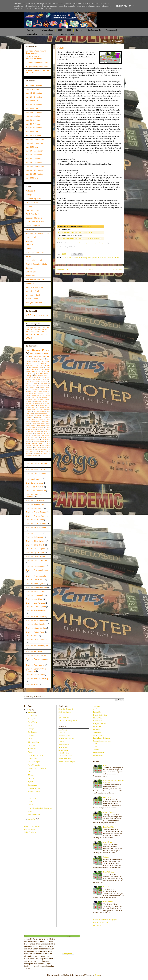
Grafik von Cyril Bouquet (35, 553)
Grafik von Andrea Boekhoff (36, 512)
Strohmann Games (65, 759)
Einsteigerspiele (94, 30)
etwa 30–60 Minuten (33, 120)
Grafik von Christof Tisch (35, 545)
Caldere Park (32, 759)
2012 (28, 332)
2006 (27, 330)
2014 (32, 332)
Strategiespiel (31, 272)
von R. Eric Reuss (44, 430)
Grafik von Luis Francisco (35, 603)
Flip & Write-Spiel (32, 214)
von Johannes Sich (39, 412)
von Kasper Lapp (39, 380)
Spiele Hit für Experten (32, 826)
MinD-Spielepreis (65, 712)
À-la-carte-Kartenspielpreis (68, 721)
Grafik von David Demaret (36, 556)
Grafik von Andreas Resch (36, 516)
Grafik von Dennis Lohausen (37, 464)
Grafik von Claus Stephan (35, 549)
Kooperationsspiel (99, 724)
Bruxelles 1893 (33, 715)
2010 (44, 329)
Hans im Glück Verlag (66, 739)
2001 (36, 327)
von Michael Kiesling (40, 354)
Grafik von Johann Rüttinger (36, 587)
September (32, 819)
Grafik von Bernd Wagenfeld (36, 527)
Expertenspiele (48, 34)
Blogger (98, 975)
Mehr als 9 (44, 316)
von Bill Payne (45, 388)
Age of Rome (33, 722)
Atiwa (30, 752)
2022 (47, 335)
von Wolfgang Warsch (32, 455)
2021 (42, 335)
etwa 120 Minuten (33, 89)
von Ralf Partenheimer (35, 432)
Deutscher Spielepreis (66, 709)
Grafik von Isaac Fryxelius (36, 584)
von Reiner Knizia (38, 350)
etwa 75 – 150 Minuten (34, 163)
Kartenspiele (98, 721)
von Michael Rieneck (36, 428)
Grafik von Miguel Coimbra (36, 628)
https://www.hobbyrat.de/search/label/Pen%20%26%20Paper (80, 238)
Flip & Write (98, 718)
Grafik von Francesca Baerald (37, 570)
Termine (79, 30)
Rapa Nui (31, 805)
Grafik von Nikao (32, 636)
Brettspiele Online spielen (102, 741)
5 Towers (31, 775)
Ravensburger (63, 750)
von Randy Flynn (39, 434)
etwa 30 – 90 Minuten (34, 116)
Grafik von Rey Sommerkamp (37, 659)
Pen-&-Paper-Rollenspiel (35, 253)
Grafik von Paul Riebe (34, 651)
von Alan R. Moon (32, 384)
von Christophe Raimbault (34, 394)
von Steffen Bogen (39, 442)
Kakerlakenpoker (34, 815)
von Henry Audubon (41, 402)
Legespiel (29, 241)
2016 (42, 332)
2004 (48, 327)
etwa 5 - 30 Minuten (33, 135)
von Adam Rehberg (42, 382)
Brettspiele (97, 712)
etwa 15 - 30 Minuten (34, 93)
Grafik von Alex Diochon (35, 508)
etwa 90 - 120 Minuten (34, 170)
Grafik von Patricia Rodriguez (37, 645)
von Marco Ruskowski (43, 418)
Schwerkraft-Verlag (65, 756)
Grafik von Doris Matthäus (36, 566)
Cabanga (31, 729)
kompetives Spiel (32, 291)
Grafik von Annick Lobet (35, 520)
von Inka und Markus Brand (35, 404)
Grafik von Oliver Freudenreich (37, 473)
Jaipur (30, 811)
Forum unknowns (67, 34)
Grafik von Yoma (32, 685)
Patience (29, 249)
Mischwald (32, 749)
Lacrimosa (32, 745)
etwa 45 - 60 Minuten (34, 128)
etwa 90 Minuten (32, 178)
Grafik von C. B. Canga (35, 537)
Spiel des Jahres (46, 30)
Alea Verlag (62, 730)
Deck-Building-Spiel (33, 199)
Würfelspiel (30, 283)
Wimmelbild (30, 276)
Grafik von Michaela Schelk (36, 624)
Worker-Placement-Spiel (35, 279)
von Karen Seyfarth (41, 414)
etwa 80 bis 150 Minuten (35, 166)
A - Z (95, 709)
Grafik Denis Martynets (34, 483)
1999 (27, 327)
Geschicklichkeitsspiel (34, 218)
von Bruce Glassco (34, 390)
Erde (30, 772)
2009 (66, 258)
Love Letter (32, 798)
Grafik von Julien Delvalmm (36, 591)
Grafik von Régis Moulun (35, 665)
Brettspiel (29, 195)
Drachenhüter (33, 732)
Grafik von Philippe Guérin (36, 655)
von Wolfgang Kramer (39, 356)
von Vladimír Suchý (32, 451)
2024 (69, 30)
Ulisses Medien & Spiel (67, 762)
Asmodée (62, 733)
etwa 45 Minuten (32, 132)
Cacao (30, 802)
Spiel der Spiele (64, 715)
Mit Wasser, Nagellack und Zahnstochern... (36, 52)
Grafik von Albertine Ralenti (36, 504)
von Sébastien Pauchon (112, 258)
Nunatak (31, 735)
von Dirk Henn (31, 400)
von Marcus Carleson (36, 420)
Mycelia (31, 782)
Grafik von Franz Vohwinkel (36, 576)
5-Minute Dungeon (34, 792)
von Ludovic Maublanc (33, 416)
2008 (35, 329)
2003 (43, 327)
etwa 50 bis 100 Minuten (35, 139)
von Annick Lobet (32, 378)
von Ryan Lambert (44, 436)
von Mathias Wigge (39, 424)
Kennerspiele (32, 34)
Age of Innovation (34, 765)
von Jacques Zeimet (36, 367)
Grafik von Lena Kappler (35, 595)
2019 (32, 335)
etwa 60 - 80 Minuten (34, 85)
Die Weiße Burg (33, 742)
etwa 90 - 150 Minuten (34, 174)
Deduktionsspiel (32, 202)
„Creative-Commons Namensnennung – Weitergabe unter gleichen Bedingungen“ (88, 243)
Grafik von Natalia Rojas (35, 632)
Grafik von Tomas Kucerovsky (37, 679)
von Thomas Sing (39, 447)
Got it (132, 6)
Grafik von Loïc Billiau (34, 599)
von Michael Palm (44, 426)
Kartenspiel (30, 229)
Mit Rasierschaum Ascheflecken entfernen (35, 58)
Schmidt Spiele (64, 753)
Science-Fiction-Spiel (34, 260)
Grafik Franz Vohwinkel (35, 487)
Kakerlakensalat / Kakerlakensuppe (40, 808)
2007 (31, 330)
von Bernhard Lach (32, 388)
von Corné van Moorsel (39, 398)
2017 (47, 332)
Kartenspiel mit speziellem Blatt (92, 258)
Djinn (30, 739)
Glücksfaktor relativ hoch (35, 222)
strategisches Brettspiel (35, 303)
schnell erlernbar (32, 299)
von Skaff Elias (45, 438)
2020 (38, 335)
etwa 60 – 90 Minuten (34, 155)
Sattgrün (31, 778)
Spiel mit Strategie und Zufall (37, 264)
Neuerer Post (63, 270)
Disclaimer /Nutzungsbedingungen (105, 920)
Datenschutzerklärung (101, 922)
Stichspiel (29, 268)
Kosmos (61, 741)
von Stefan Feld (34, 440)
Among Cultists (33, 719)
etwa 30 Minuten (74, 258)
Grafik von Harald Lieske (35, 580)
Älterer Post (117, 270)
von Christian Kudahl (41, 392)
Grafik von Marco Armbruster (37, 611)
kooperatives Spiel (33, 295)
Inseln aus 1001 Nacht (36, 755)
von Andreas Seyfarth (37, 359)
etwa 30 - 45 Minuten (34, 105)
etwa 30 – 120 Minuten (34, 112)
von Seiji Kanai (33, 438)
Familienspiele (112, 30)
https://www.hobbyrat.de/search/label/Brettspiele (75, 233)
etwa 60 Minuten (32, 147)
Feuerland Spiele (64, 736)
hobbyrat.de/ (68, 954)
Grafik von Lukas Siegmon (36, 607)
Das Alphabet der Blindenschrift (38, 63)
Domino (29, 206)
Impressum (97, 925)
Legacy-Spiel (31, 237)
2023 (60, 30)
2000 (32, 327)
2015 (37, 332)
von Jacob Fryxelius (43, 406)
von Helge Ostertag (43, 365)
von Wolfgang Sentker (40, 454)
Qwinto (31, 795)
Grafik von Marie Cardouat (36, 617)
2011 (48, 330)
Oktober (31, 713)
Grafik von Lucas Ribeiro (35, 500)
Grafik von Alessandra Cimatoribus (34, 496)
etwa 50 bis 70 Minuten (35, 143)
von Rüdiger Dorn (41, 376)
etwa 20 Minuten (32, 101)
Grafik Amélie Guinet (34, 479)
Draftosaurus (32, 785)
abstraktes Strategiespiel (35, 287)
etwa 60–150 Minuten (34, 159)
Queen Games (63, 747)
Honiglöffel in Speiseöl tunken (37, 67)
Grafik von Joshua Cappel (36, 469)
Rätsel (28, 256)
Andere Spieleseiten (31, 832)
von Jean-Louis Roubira (36, 408)
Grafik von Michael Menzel (36, 620)
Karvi (30, 725)
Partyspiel (29, 245)
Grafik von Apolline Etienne (36, 524)
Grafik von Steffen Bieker (35, 675)
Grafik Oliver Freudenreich (36, 491)
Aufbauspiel (30, 191)
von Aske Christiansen (40, 386)
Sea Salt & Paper (34, 762)
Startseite (30, 30)
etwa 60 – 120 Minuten (34, 151)
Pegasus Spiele (64, 744)
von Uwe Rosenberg (41, 450)
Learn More (121, 6)
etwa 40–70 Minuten (33, 124)
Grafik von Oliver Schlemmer (37, 640)
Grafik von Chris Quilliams (36, 541)
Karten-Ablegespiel (33, 226)
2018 (28, 335)
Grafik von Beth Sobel (34, 533)
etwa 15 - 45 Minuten (34, 97)
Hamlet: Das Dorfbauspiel (37, 768)
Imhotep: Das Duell (35, 788)
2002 (39, 327)
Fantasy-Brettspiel (33, 210)
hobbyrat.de (87, 227)
